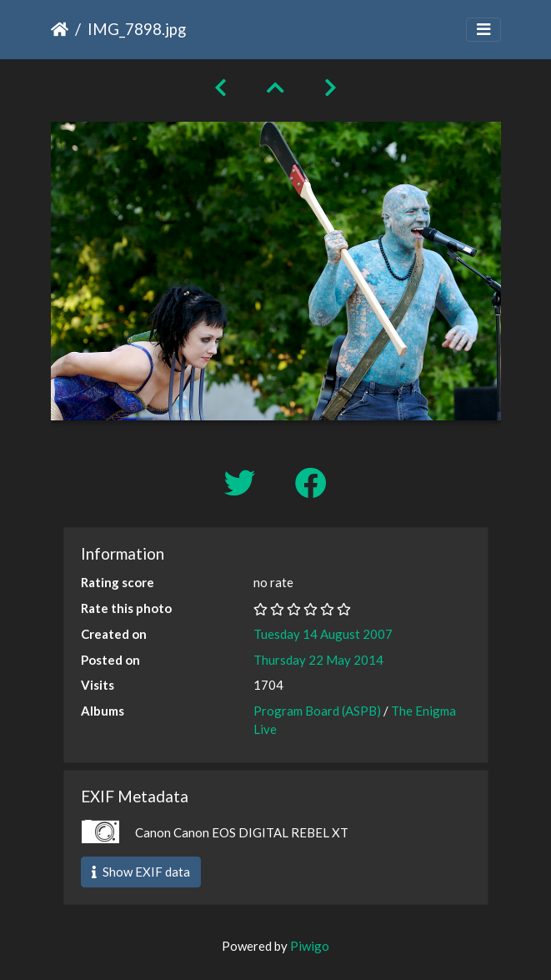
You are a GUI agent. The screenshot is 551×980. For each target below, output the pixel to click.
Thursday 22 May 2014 (318, 660)
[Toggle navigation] (483, 30)
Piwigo (310, 946)
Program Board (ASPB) (317, 711)
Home (60, 29)
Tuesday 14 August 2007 (323, 634)
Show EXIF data (141, 872)
